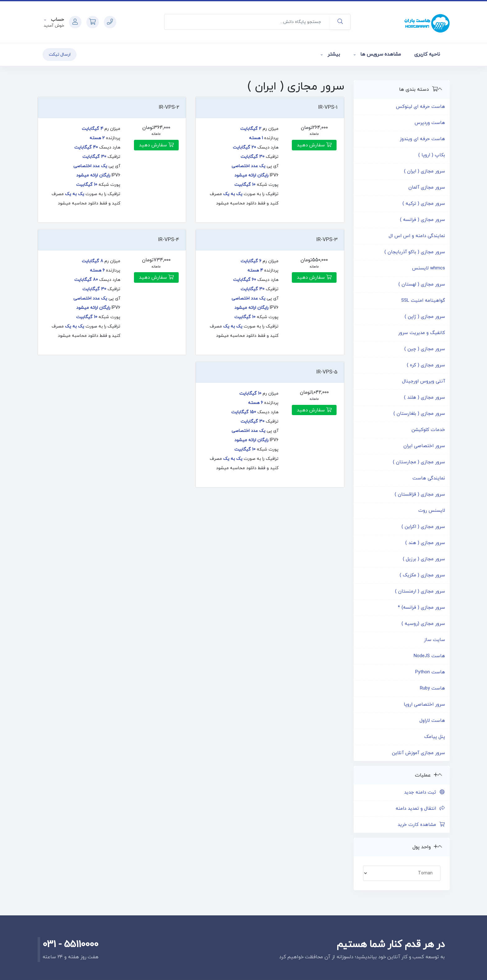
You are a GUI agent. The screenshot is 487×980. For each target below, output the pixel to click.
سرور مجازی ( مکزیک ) (422, 575)
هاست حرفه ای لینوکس (420, 107)
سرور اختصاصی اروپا (424, 705)
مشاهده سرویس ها (380, 54)
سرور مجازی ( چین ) (425, 349)
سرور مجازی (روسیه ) (423, 624)
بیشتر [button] (333, 54)
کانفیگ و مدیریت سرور (422, 333)
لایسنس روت (432, 511)
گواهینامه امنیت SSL (423, 301)
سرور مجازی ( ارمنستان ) (420, 591)
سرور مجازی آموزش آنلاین (418, 753)
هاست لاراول (432, 721)
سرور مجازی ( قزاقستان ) (420, 495)
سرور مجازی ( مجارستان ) (419, 462)
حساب (57, 20)
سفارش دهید (314, 145)
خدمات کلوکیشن (428, 430)
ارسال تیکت (60, 55)
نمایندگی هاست (429, 478)
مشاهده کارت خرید (421, 825)
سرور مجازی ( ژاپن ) (425, 317)
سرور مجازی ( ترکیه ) (424, 204)
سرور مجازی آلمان (427, 188)
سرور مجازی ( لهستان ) (422, 284)
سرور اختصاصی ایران (424, 446)
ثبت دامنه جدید (425, 792)
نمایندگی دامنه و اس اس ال (417, 236)
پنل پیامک (435, 737)
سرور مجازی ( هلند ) (425, 398)
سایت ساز (434, 640)
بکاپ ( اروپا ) (432, 155)
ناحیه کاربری (427, 54)
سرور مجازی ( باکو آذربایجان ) (415, 252)
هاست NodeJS (429, 656)
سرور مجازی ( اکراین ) (423, 527)
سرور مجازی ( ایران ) (425, 171)
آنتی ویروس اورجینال (424, 381)
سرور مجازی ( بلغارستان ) (419, 414)
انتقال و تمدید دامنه (420, 809)
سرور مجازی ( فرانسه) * (421, 608)
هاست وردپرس (430, 123)
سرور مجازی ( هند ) (425, 543)
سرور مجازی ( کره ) (426, 365)
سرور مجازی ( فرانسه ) (423, 220)
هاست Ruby (432, 688)
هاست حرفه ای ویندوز (422, 139)
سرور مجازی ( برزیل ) (424, 559)
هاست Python (430, 672)
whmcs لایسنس (429, 268)
